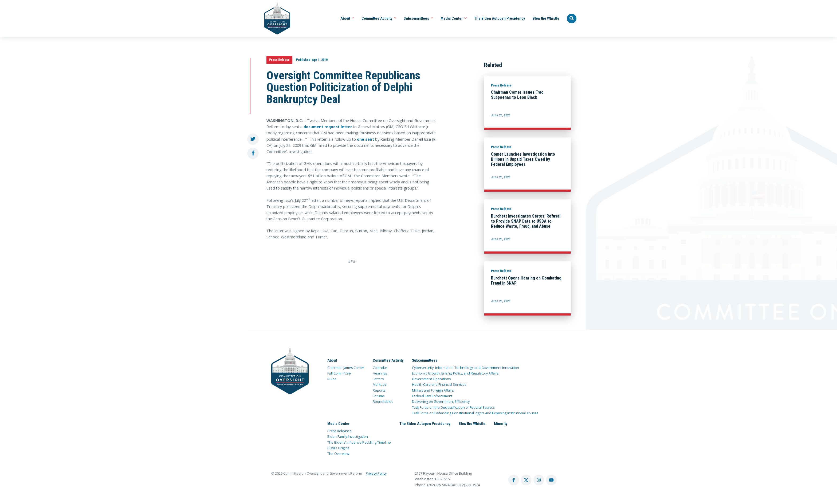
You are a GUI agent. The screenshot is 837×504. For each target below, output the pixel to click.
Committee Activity (379, 18)
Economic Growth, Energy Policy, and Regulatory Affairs (455, 373)
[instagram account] (539, 480)
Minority (501, 424)
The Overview (338, 454)
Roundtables (383, 402)
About (347, 18)
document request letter (328, 127)
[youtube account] (551, 480)
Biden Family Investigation (348, 437)
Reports (379, 390)
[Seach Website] (572, 19)
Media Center (454, 18)
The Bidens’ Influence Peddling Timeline (359, 442)
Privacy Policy (376, 473)
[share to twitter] (253, 139)
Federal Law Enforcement (432, 396)
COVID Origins (338, 448)
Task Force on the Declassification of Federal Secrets (453, 407)
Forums (379, 396)
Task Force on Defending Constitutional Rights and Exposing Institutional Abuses (475, 413)
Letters (378, 379)
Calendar (380, 368)
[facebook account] (514, 480)
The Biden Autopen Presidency (500, 18)
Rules (332, 379)
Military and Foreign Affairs (433, 390)
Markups (380, 385)
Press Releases (339, 431)
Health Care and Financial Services (439, 385)
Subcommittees (418, 18)
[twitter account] (526, 480)
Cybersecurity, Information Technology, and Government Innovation (465, 368)
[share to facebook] (253, 153)
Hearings (380, 373)
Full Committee (339, 373)
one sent (366, 139)
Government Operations (431, 379)
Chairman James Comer (346, 368)
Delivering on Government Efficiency (441, 402)
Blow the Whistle (546, 18)
